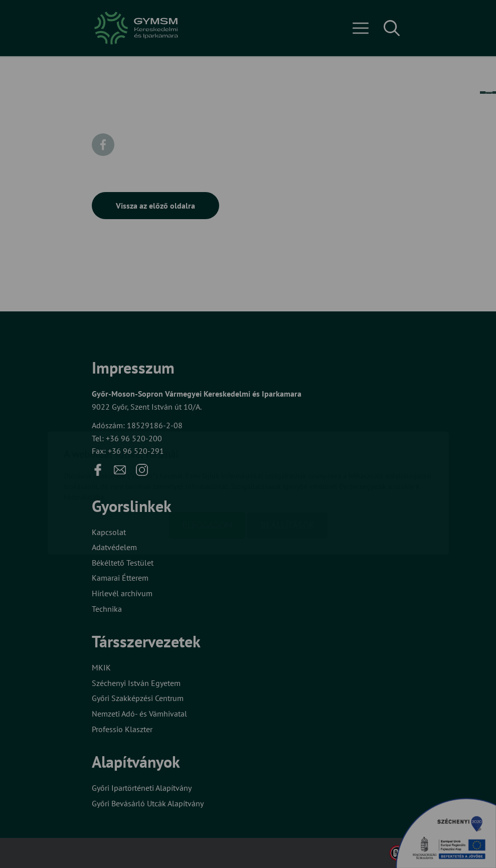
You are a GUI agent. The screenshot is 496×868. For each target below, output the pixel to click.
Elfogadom (207, 466)
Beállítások (287, 466)
